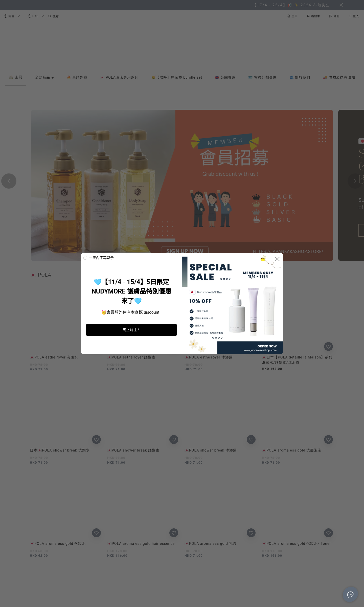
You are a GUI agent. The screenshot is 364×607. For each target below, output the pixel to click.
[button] (178, 256)
